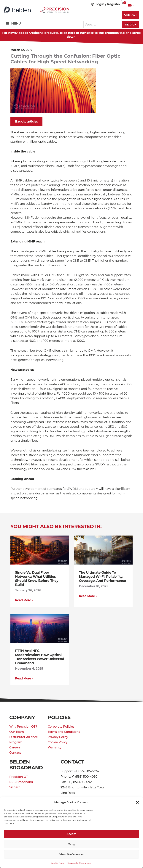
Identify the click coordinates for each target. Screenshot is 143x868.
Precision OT (19, 777)
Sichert (15, 787)
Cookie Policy (58, 863)
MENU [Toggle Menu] (13, 24)
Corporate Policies (61, 727)
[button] (137, 802)
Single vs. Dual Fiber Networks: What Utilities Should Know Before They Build (37, 579)
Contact (15, 753)
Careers (15, 747)
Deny (71, 844)
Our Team (17, 732)
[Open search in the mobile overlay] (111, 25)
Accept (71, 834)
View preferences (71, 854)
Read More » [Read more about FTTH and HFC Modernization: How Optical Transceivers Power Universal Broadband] (24, 678)
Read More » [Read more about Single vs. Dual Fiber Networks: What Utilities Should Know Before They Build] (24, 600)
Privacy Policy (58, 737)
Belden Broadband (26, 765)
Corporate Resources (79, 863)
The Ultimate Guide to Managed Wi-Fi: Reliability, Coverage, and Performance (102, 577)
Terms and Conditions (64, 732)
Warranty (54, 747)
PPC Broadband (21, 782)
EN (130, 5)
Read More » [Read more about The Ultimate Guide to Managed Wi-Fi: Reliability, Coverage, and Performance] (88, 596)
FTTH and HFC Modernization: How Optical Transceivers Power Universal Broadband (39, 657)
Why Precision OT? (23, 727)
